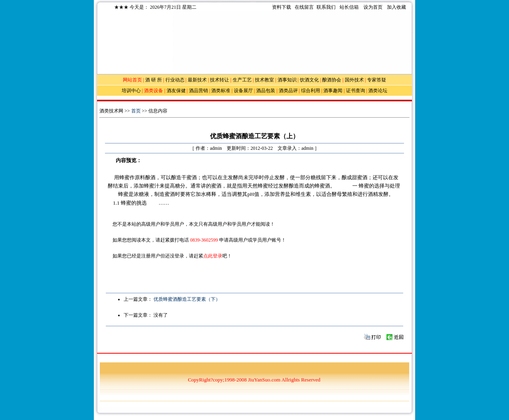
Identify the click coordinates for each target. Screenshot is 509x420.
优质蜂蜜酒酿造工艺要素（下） (187, 299)
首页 (136, 111)
